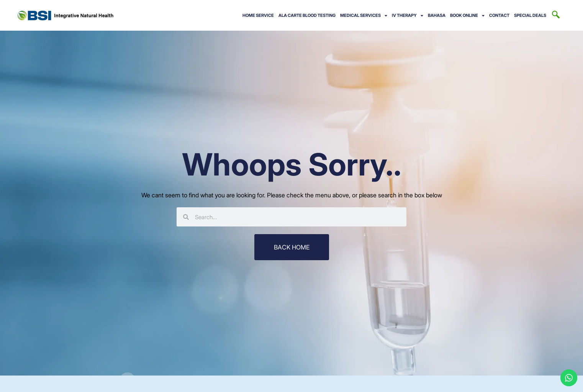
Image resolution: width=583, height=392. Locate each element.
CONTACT (499, 16)
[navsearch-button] (556, 15)
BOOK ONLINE (467, 16)
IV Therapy (408, 16)
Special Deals (530, 16)
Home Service (258, 16)
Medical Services (364, 16)
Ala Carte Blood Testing (307, 16)
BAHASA (437, 16)
